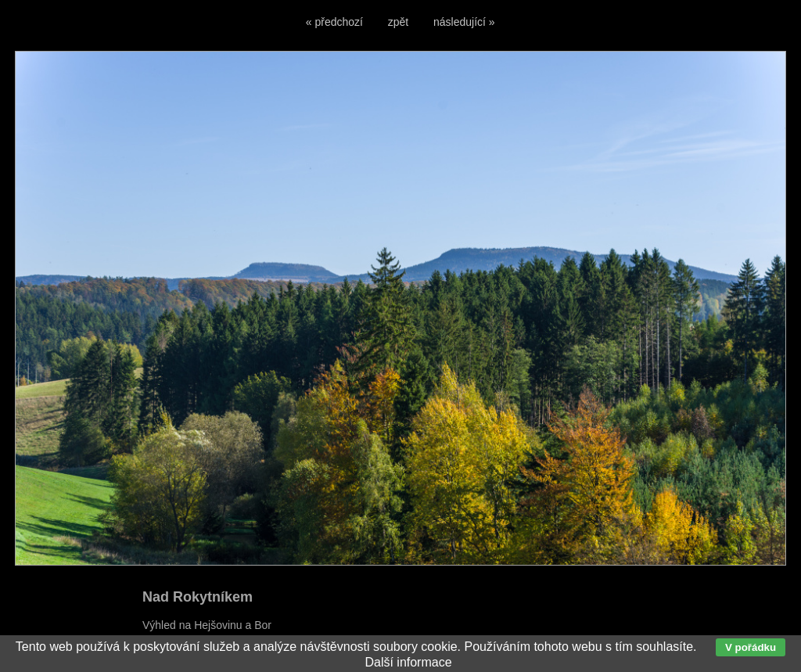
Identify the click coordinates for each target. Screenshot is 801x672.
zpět (398, 22)
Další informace (408, 662)
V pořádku (751, 647)
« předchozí (334, 22)
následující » (464, 22)
